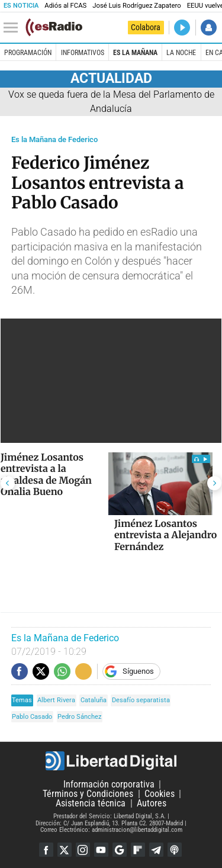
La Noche (181, 53)
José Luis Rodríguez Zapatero (136, 6)
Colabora (146, 27)
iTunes (175, 850)
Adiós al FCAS (65, 6)
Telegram (156, 850)
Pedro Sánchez (79, 717)
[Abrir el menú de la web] (14, 28)
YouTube (101, 850)
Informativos (83, 53)
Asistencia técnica (91, 803)
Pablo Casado (32, 717)
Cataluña (94, 700)
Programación (28, 53)
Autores (152, 803)
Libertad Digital (111, 761)
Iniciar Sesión (209, 28)
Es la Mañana (135, 53)
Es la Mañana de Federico (54, 139)
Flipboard (138, 850)
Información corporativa (109, 784)
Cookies (160, 794)
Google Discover (120, 850)
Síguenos (138, 671)
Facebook (46, 850)
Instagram (83, 850)
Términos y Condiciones (88, 794)
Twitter (65, 850)
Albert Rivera (56, 700)
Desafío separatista (141, 700)
